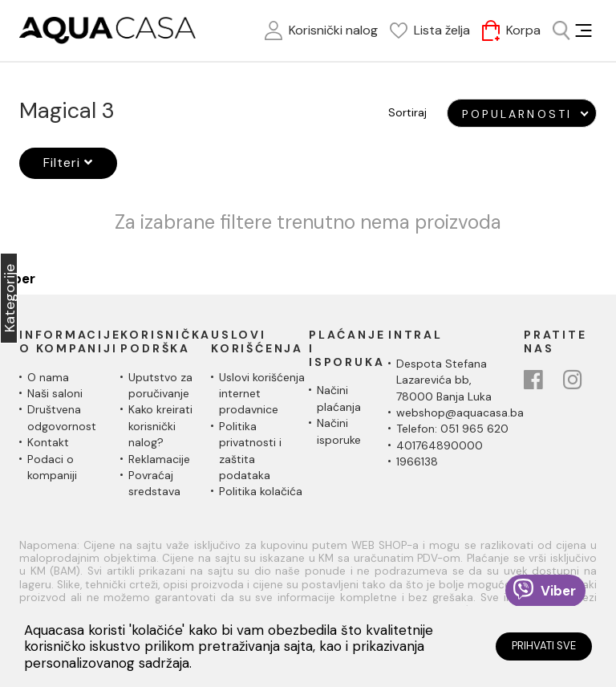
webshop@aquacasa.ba (460, 413)
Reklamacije (159, 459)
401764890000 (440, 445)
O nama (48, 377)
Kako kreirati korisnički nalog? (160, 426)
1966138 (417, 461)
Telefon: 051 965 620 (452, 429)
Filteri (68, 163)
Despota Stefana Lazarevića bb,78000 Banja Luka (444, 380)
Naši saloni (55, 393)
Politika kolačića (261, 491)
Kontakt (48, 442)
